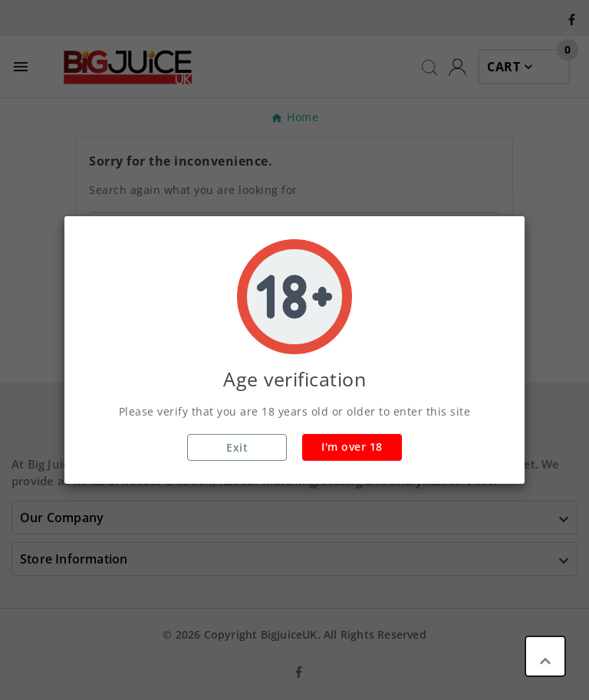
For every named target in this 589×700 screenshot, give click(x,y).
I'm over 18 (352, 447)
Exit (237, 447)
